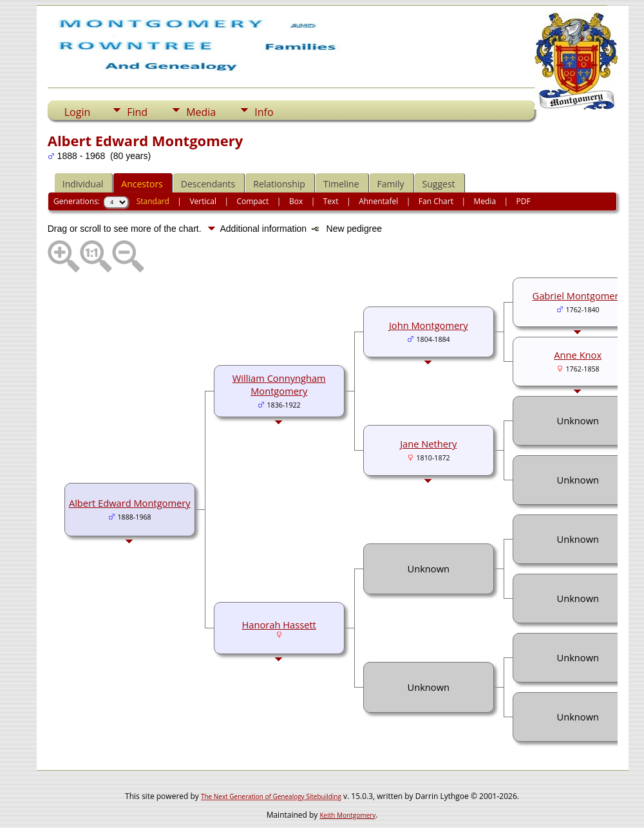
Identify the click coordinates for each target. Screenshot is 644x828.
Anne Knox (578, 355)
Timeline (341, 184)
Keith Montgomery (348, 815)
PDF (524, 201)
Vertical (203, 201)
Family (391, 184)
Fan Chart (436, 201)
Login (78, 112)
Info (264, 112)
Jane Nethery (428, 444)
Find (137, 112)
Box (296, 201)
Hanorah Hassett (279, 625)
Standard (153, 201)
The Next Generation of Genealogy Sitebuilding (271, 796)
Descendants (208, 184)
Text (331, 201)
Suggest (439, 184)
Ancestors (142, 184)
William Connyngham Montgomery (279, 384)
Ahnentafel (378, 201)
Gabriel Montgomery (578, 296)
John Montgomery (429, 325)
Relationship (279, 184)
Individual (83, 184)
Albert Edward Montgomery (130, 503)
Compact (252, 201)
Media (201, 112)
